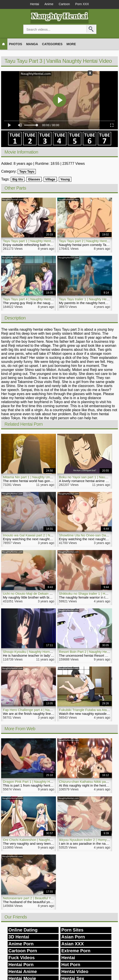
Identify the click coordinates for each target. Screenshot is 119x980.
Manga (32, 44)
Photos (16, 44)
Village (50, 179)
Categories (52, 44)
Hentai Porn (21, 965)
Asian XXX (72, 944)
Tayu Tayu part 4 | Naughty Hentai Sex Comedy (38, 299)
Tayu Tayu (27, 171)
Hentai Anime (23, 972)
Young (65, 179)
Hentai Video (75, 972)
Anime (49, 4)
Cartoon (64, 4)
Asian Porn (73, 937)
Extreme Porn (76, 951)
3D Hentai (19, 937)
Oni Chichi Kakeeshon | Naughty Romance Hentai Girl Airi (46, 840)
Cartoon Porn (23, 951)
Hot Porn (71, 965)
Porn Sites (72, 930)
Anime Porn (21, 944)
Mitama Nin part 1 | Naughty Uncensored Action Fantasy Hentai (50, 477)
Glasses (34, 179)
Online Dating (23, 930)
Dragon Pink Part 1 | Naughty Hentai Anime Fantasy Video (46, 782)
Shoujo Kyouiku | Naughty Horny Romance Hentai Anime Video (50, 652)
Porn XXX (82, 4)
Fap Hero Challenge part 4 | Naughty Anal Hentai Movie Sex (48, 710)
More (71, 44)
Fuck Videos (22, 958)
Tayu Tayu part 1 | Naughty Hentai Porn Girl (35, 241)
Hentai (34, 4)
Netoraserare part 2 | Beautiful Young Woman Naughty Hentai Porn (53, 898)
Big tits (18, 179)
